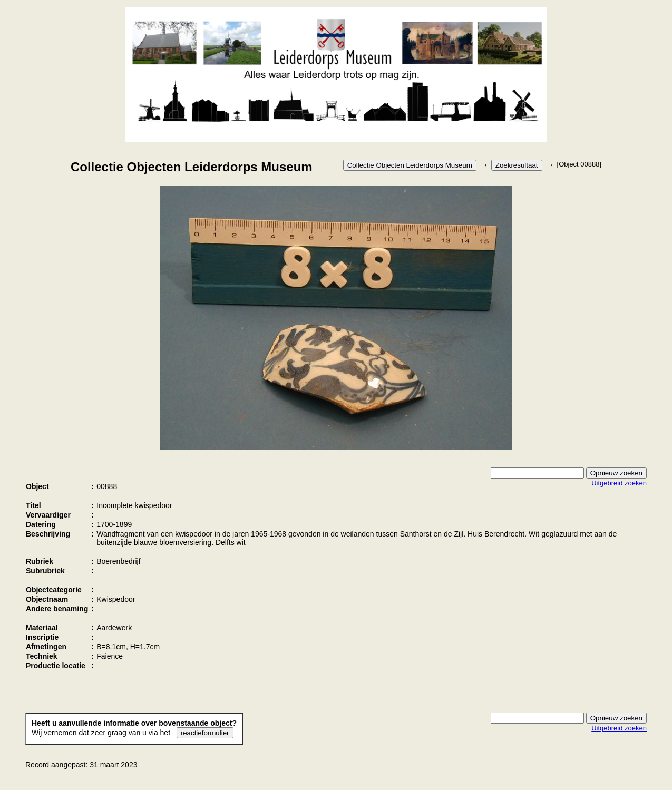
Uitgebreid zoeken (619, 483)
